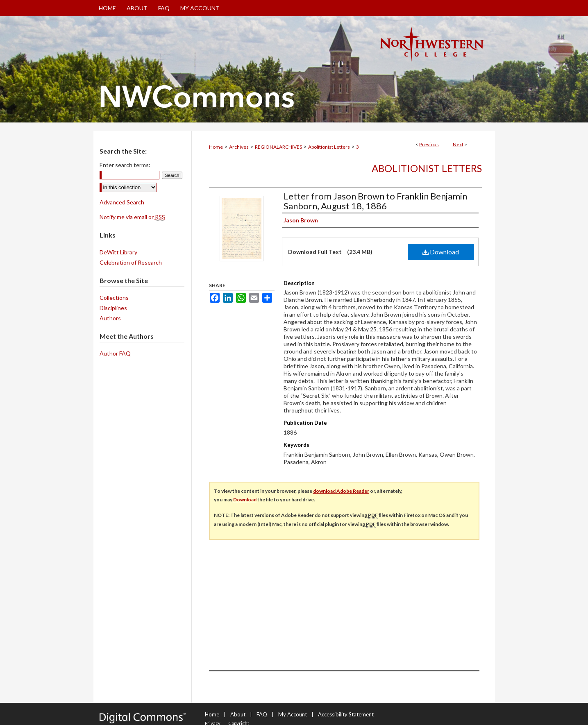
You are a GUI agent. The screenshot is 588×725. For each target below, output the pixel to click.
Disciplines (113, 308)
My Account (293, 714)
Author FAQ (115, 353)
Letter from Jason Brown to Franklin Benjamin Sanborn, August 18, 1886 (375, 201)
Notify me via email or (132, 217)
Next (458, 144)
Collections (114, 298)
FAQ (262, 714)
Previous (429, 144)
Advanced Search (122, 202)
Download (441, 252)
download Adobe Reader (341, 491)
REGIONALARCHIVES (278, 147)
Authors (110, 318)
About (238, 714)
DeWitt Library (118, 252)
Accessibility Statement (346, 714)
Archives (239, 147)
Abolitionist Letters (329, 147)
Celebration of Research (131, 262)
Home (216, 147)
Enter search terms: (125, 165)
